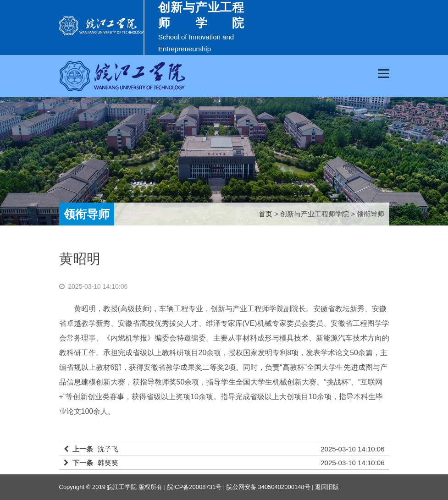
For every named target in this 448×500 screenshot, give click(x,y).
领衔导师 (87, 214)
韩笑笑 (108, 463)
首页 (265, 214)
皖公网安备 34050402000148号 (268, 487)
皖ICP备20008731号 (195, 487)
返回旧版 (327, 487)
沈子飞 (108, 449)
